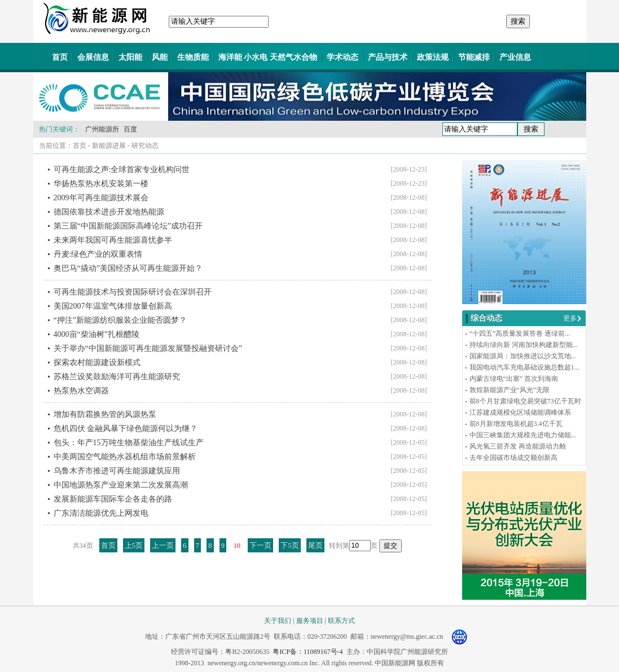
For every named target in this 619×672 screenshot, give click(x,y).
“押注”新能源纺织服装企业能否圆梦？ (120, 320)
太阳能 (130, 57)
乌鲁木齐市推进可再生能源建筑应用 (117, 471)
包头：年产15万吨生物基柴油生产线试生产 (129, 443)
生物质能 (193, 57)
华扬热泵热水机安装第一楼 (101, 184)
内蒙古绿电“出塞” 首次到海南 (514, 379)
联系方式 (341, 621)
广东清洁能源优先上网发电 (101, 513)
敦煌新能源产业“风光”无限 (510, 390)
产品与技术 (388, 57)
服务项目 (310, 621)
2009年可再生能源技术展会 (101, 198)
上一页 (163, 545)
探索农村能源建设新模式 (97, 363)
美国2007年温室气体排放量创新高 (113, 306)
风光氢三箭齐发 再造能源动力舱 (518, 446)
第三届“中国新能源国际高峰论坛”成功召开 (128, 226)
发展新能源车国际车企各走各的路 (113, 499)
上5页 (134, 545)
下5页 (290, 545)
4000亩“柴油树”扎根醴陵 (96, 334)
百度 (130, 129)
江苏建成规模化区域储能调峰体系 (520, 412)
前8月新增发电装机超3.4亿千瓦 (516, 424)
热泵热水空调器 (81, 391)
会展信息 (93, 57)
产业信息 (515, 57)
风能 (160, 57)
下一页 (260, 545)
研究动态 (145, 146)
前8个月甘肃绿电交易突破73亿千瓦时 (525, 401)
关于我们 (278, 621)
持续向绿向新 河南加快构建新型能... (524, 345)
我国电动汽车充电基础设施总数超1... (524, 367)
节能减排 (474, 57)
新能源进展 (109, 146)
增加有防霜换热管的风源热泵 (105, 414)
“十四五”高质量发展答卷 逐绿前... (520, 333)
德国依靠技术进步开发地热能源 (109, 212)
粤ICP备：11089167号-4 (308, 652)
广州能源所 (102, 129)
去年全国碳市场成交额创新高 (513, 458)
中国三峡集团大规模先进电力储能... (523, 435)
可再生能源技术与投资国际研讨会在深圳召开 (133, 292)
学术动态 (343, 57)
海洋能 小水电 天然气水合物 (268, 57)
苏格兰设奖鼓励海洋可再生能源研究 (117, 377)
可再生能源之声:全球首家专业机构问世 (122, 170)
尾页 (315, 545)
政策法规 (433, 57)
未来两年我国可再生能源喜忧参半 (113, 240)
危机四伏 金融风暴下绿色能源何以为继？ (126, 429)
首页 (60, 57)
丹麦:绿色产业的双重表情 (98, 254)
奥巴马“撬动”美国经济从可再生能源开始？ (128, 268)
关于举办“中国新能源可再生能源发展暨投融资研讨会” (148, 348)
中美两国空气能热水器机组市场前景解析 (125, 457)
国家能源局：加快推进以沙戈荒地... (523, 356)
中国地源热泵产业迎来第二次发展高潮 (121, 485)
